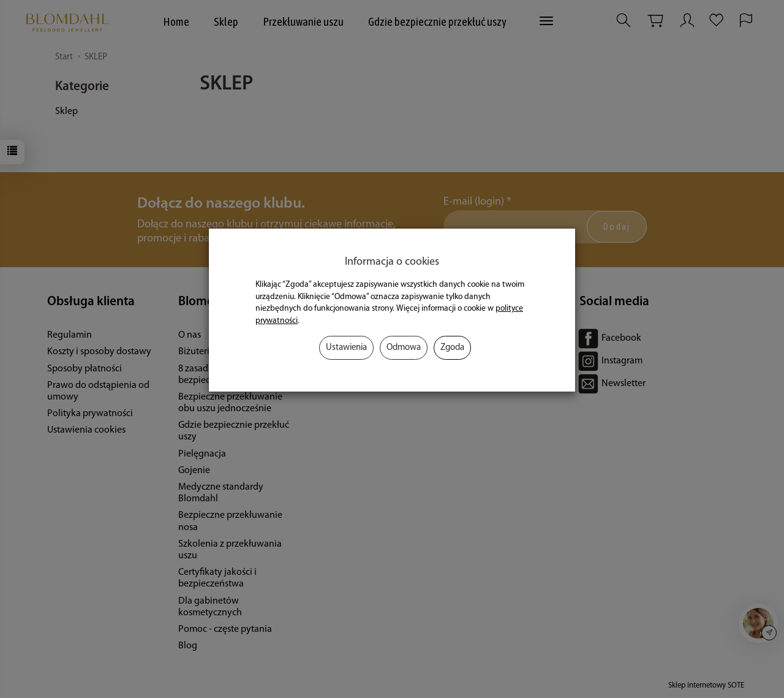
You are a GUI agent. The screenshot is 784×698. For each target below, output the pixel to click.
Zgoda (452, 348)
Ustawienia (346, 348)
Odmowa (404, 348)
